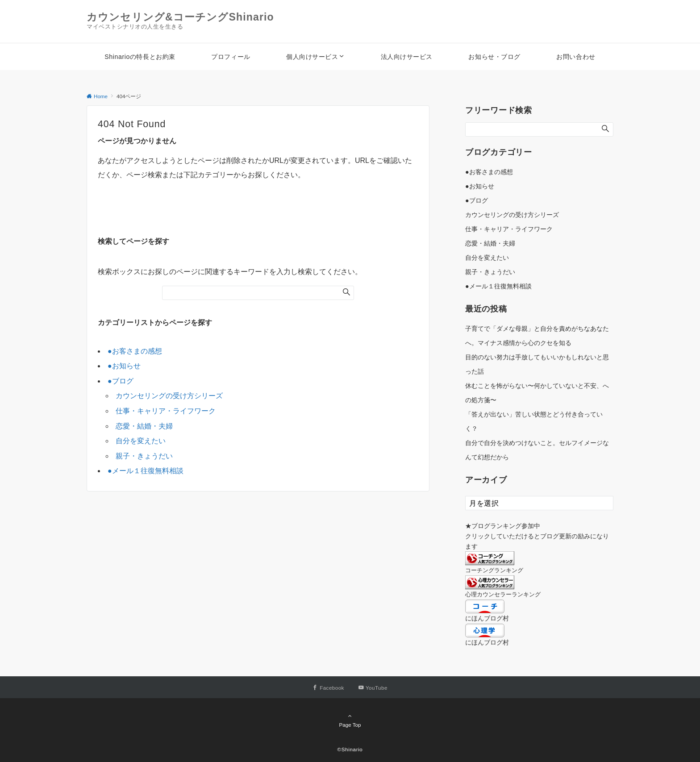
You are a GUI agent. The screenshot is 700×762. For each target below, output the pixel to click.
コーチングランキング (494, 570)
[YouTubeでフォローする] (373, 688)
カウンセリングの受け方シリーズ (169, 396)
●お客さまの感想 (135, 351)
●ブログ (121, 381)
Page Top (350, 720)
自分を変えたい (141, 441)
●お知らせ (124, 366)
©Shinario (350, 749)
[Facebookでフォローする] (328, 688)
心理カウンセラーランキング (503, 594)
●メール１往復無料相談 (146, 471)
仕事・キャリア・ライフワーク (166, 411)
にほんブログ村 (487, 618)
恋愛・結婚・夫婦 (144, 426)
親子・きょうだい (144, 456)
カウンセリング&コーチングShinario (180, 17)
